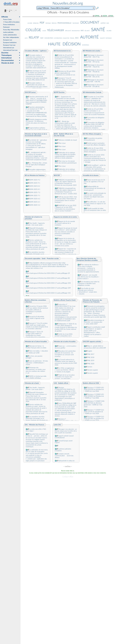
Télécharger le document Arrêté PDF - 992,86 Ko (94, 71)
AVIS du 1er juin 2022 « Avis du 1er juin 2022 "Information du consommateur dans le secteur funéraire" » (66, 200)
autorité (89, 36)
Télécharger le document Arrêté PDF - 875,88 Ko (94, 86)
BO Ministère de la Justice (92, 51)
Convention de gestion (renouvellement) (93, 139)
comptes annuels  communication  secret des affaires (64, 456)
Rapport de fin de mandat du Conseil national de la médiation (65, 223)
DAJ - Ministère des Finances (34, 425)
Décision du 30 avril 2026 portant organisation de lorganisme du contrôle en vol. (65, 73)
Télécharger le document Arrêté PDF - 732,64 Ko (94, 66)
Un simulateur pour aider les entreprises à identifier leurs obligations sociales (88, 283)
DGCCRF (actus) (30, 92)
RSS (112, 16)
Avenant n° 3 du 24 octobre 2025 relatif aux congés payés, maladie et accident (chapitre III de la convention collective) (37, 326)
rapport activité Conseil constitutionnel (64, 437)
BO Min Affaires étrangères (92, 134)
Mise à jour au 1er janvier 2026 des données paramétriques (66, 162)
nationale (109, 38)
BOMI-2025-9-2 (35, 180)
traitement (76, 23)
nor (108, 23)
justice (103, 23)
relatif (34, 37)
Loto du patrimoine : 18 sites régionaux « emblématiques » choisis (37, 363)
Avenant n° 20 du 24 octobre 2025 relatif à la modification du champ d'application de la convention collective (35, 335)
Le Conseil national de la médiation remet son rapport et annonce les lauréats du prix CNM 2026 (66, 362)
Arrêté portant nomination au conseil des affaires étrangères (95, 144)
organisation (76, 30)
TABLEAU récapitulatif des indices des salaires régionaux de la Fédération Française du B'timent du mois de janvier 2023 (66, 182)
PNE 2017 (91, 354)
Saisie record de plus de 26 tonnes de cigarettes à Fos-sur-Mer (94, 182)
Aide (72, 477)
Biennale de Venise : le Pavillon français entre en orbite (36, 347)
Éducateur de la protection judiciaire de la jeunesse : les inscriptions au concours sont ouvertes (65, 354)
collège (33, 29)
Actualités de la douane (91, 175)
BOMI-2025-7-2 (35, 192)
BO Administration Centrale (92, 92)
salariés (109, 30)
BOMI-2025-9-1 (35, 183)
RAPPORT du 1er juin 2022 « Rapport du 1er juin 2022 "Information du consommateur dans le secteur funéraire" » (66, 208)
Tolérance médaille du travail (68, 140)
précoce (54, 23)
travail (72, 38)
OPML (97, 16)
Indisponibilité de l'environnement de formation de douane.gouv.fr (95, 188)
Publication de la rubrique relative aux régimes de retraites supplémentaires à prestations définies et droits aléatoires (65, 155)
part (42, 38)
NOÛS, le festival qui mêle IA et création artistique (36, 377)
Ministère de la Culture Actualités (36, 342)
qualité (102, 38)
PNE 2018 (91, 357)
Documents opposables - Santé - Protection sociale (42, 258)
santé (98, 29)
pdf (42, 22)
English (90, 351)
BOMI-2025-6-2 (35, 199)
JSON (105, 16)
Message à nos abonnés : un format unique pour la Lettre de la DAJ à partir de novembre (66, 431)
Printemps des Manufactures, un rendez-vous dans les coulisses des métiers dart (36, 370)
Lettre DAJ (57, 425)
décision (72, 43)
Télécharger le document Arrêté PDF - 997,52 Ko (94, 61)
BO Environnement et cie (62, 51)
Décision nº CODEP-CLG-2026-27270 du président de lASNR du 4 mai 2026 (94, 412)
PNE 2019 (91, 360)
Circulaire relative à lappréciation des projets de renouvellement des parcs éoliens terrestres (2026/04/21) (37, 86)
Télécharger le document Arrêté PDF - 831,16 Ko (94, 76)
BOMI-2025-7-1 (35, 195)
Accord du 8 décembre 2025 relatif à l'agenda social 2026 (35, 318)
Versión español (93, 370)
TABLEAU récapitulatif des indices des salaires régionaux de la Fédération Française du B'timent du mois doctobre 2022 (66, 191)
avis (82, 30)
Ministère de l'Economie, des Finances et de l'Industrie (92, 301)
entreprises (85, 45)
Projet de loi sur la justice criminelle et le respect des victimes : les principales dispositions (65, 378)
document (90, 22)
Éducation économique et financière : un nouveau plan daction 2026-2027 (94, 322)
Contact (65, 477)
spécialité (68, 30)
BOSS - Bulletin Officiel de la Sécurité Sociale (63, 135)
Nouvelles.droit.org (68, 3)
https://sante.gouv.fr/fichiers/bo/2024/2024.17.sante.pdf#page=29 (48, 273)
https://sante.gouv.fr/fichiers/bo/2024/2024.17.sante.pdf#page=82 (48, 278)
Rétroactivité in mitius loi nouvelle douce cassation (65, 462)
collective (66, 38)
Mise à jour (62, 143)
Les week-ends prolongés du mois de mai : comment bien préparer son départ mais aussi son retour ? (95, 196)
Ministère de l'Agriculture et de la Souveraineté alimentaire (36, 135)
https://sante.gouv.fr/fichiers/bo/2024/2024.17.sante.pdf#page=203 (48, 283)
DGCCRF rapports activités (92, 342)
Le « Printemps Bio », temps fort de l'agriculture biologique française (36, 165)
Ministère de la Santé (32, 383)
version (90, 367)
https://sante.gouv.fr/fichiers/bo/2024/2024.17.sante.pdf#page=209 (48, 288)
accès (44, 30)
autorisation (58, 38)
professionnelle (64, 23)
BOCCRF (57, 175)
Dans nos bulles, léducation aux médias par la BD (37, 352)
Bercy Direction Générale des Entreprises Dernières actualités (87, 259)
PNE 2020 (91, 364)
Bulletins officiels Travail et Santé (65, 300)
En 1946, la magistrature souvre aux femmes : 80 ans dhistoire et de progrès (65, 370)
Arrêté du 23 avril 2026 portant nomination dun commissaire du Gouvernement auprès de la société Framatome (94, 112)
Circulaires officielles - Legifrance (36, 51)
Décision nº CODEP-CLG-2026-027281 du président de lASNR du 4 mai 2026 (94, 418)
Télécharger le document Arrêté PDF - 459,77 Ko (94, 56)
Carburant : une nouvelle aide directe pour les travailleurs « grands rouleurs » (88, 277)
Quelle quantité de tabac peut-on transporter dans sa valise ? (95, 210)
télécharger (56, 30)
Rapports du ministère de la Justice (65, 217)
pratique (48, 23)
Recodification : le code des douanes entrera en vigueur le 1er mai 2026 (95, 204)
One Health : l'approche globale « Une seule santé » (35, 224)
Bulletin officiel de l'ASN (91, 383)
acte (26, 38)
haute (54, 43)
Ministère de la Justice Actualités (65, 342)
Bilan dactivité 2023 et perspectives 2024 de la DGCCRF (95, 347)
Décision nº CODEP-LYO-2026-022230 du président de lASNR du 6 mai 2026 (94, 389)
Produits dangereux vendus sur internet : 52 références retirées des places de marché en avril (36, 122)
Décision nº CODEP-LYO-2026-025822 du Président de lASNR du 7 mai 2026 (94, 396)
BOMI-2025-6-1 (35, 202)
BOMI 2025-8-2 (35, 186)
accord (30, 23)
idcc (77, 38)
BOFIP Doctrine (59, 92)
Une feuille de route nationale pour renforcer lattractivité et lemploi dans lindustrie (87, 291)
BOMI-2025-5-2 (35, 205)
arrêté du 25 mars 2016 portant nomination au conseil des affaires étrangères (95, 150)
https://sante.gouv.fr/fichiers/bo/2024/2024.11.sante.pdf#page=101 (48, 293)
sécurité (87, 30)
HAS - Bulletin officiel (61, 383)
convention (49, 38)
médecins (36, 23)
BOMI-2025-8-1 (35, 189)
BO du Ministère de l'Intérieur (35, 175)
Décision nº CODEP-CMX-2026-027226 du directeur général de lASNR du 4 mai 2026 (94, 404)
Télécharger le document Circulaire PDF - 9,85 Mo (94, 81)
